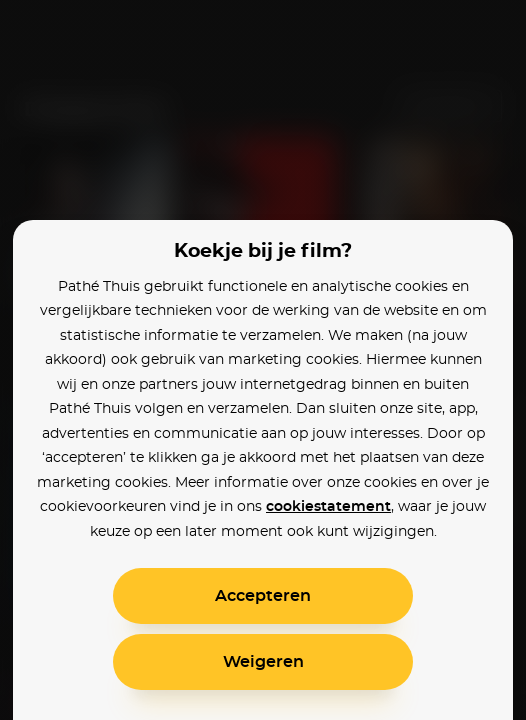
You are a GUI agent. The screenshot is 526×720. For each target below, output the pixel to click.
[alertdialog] (263, 360)
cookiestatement (328, 507)
